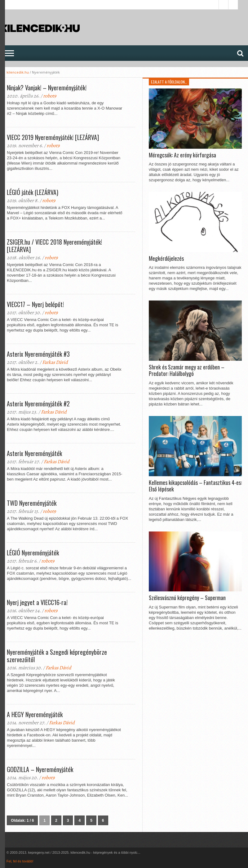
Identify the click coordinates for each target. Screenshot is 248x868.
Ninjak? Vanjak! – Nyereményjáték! (47, 88)
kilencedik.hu (18, 72)
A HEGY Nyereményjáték (35, 714)
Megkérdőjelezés (166, 259)
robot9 (50, 96)
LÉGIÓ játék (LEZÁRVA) (33, 192)
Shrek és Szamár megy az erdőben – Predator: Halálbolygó (187, 371)
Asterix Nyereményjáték (34, 453)
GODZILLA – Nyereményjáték (40, 769)
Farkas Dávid (55, 362)
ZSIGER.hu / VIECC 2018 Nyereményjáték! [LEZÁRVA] (54, 246)
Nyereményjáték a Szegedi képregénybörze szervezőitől (57, 656)
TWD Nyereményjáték (32, 503)
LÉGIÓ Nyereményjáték (33, 553)
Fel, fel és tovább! (20, 861)
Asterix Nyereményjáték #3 (38, 354)
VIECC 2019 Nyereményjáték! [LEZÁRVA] (53, 137)
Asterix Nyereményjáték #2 (38, 404)
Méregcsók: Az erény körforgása (182, 155)
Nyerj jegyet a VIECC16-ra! (37, 602)
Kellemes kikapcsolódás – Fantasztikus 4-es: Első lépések (195, 486)
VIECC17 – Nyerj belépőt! (35, 304)
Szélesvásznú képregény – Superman (187, 598)
